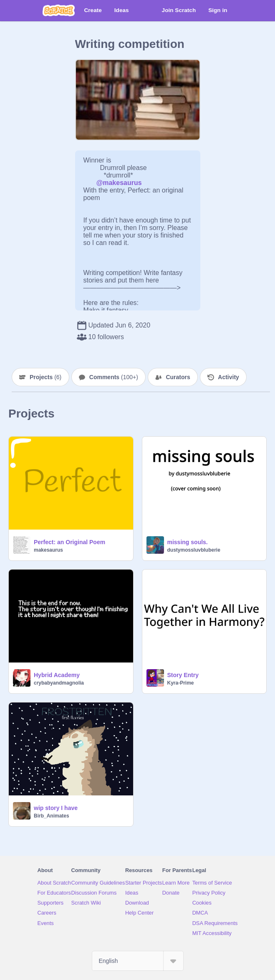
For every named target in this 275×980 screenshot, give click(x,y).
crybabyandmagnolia (59, 683)
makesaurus (48, 550)
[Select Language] (138, 961)
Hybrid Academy (57, 675)
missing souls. (188, 542)
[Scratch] (59, 10)
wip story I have (56, 808)
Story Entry (183, 675)
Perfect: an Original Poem (69, 542)
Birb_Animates (52, 816)
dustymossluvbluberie (194, 550)
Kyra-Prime (181, 683)
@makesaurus (119, 183)
